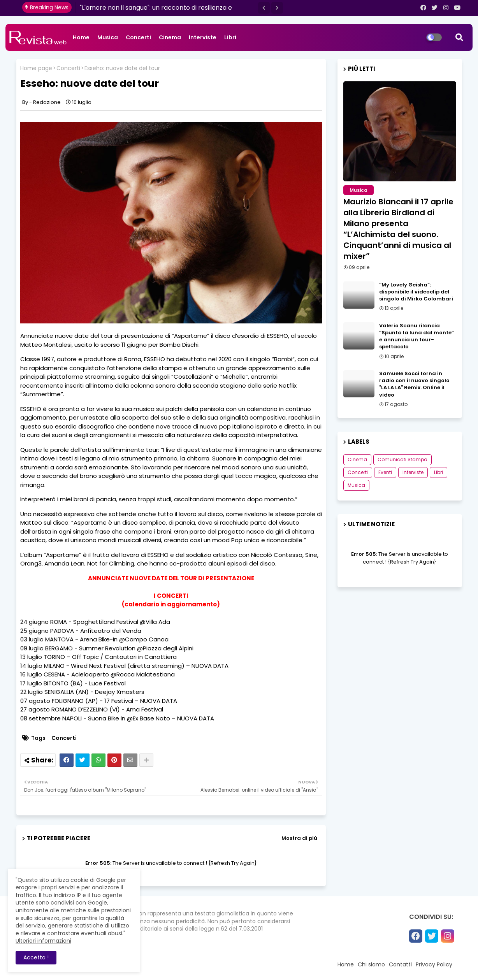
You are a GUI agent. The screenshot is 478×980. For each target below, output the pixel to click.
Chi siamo (371, 964)
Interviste (203, 37)
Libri (230, 37)
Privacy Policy (434, 964)
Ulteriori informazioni (43, 941)
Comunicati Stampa (402, 459)
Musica (108, 37)
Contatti (400, 964)
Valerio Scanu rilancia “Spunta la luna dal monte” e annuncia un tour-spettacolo (416, 336)
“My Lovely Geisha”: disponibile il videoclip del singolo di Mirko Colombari (416, 292)
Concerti (138, 37)
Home (81, 37)
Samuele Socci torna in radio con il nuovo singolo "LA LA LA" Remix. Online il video (414, 384)
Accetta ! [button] (36, 957)
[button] (264, 8)
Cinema (170, 37)
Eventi (385, 472)
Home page (36, 68)
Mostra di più (299, 838)
